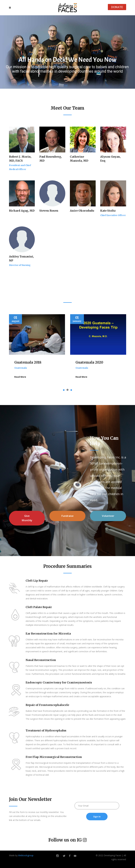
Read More (20, 377)
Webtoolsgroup (26, 855)
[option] (37, 349)
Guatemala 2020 (89, 362)
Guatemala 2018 (28, 362)
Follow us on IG (65, 840)
